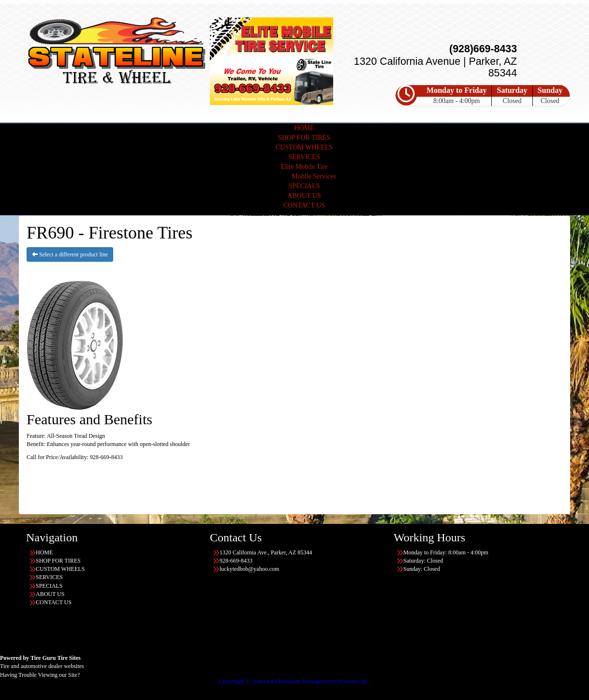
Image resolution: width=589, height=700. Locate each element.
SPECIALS (304, 186)
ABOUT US (304, 196)
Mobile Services (314, 176)
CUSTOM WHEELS (304, 147)
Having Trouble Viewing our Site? (40, 675)
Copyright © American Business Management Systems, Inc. (294, 681)
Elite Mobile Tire (304, 167)
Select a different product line (70, 254)
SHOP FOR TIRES (304, 138)
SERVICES (304, 157)
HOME (304, 128)
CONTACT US (304, 205)
